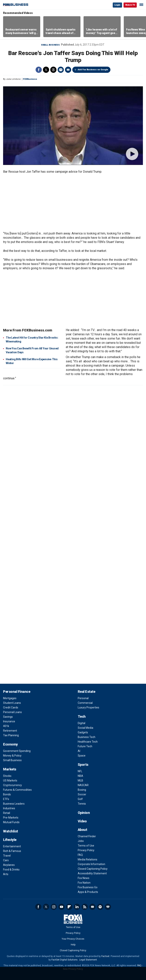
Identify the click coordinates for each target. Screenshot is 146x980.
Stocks (7, 776)
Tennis (82, 804)
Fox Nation (84, 883)
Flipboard (69, 907)
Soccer (82, 794)
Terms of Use (86, 846)
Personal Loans (12, 712)
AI (79, 751)
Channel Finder (87, 836)
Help (73, 945)
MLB (80, 780)
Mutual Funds (11, 822)
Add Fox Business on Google (93, 70)
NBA (80, 776)
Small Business (50, 45)
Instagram (54, 907)
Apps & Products (88, 892)
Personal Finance (17, 692)
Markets (10, 769)
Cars (6, 860)
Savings (8, 717)
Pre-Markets (11, 818)
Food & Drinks (11, 870)
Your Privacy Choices (73, 939)
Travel (7, 856)
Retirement (10, 731)
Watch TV (130, 5)
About (82, 830)
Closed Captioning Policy (93, 869)
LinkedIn (77, 907)
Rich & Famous (12, 851)
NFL (80, 771)
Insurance (9, 721)
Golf (80, 799)
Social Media (85, 728)
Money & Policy (12, 756)
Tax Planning (11, 735)
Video (82, 821)
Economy (10, 744)
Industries (9, 808)
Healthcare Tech (88, 742)
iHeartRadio (108, 907)
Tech (82, 716)
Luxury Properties (88, 707)
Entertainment (12, 846)
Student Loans (12, 703)
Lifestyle (10, 840)
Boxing (82, 790)
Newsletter (92, 907)
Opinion (84, 813)
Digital (82, 723)
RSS (85, 907)
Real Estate (87, 692)
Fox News (84, 878)
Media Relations (88, 859)
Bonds (7, 794)
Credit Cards (11, 707)
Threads (53, 70)
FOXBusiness (30, 79)
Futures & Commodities (17, 790)
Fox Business (16, 5)
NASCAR (83, 785)
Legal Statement (88, 960)
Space (82, 756)
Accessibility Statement (92, 873)
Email (68, 70)
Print (61, 70)
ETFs (6, 799)
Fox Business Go (88, 887)
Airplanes (9, 865)
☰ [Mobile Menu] (141, 5)
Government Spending (17, 751)
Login (117, 5)
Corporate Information (91, 864)
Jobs (81, 841)
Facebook (39, 70)
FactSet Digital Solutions (64, 960)
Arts (6, 874)
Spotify (100, 907)
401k (6, 726)
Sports (83, 765)
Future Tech (85, 746)
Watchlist (11, 831)
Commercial (85, 703)
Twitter (46, 70)
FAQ (80, 855)
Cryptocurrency (12, 785)
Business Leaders (14, 804)
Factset (105, 956)
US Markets (10, 780)
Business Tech (87, 737)
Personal (83, 698)
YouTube (61, 907)
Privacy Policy (86, 850)
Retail (7, 813)
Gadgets (83, 732)
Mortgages (10, 698)
